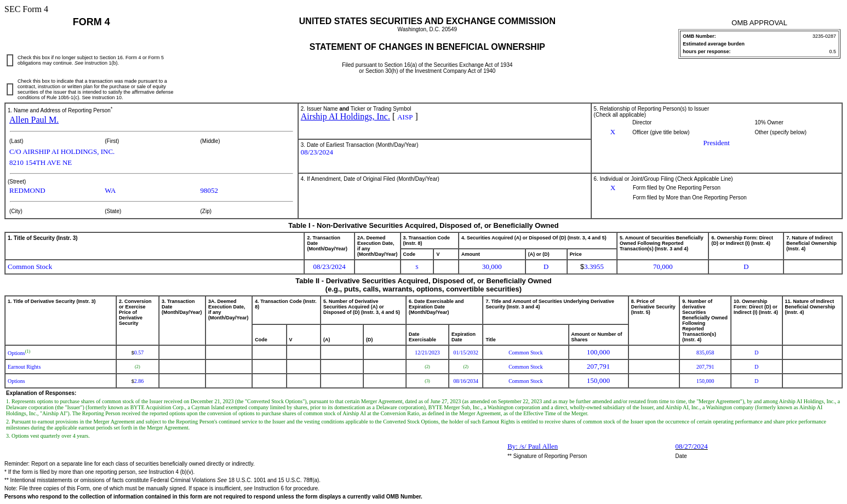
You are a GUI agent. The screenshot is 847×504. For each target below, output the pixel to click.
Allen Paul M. (34, 120)
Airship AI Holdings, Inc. (345, 116)
